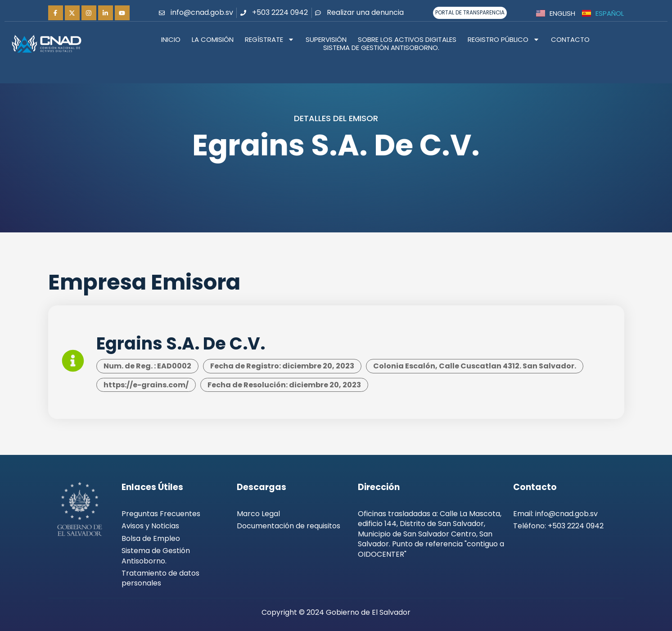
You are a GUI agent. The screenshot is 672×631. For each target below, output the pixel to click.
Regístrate (270, 40)
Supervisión (326, 40)
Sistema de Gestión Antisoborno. (381, 48)
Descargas (262, 487)
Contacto (570, 40)
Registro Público (504, 40)
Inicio (171, 40)
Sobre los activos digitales (407, 40)
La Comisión (213, 40)
